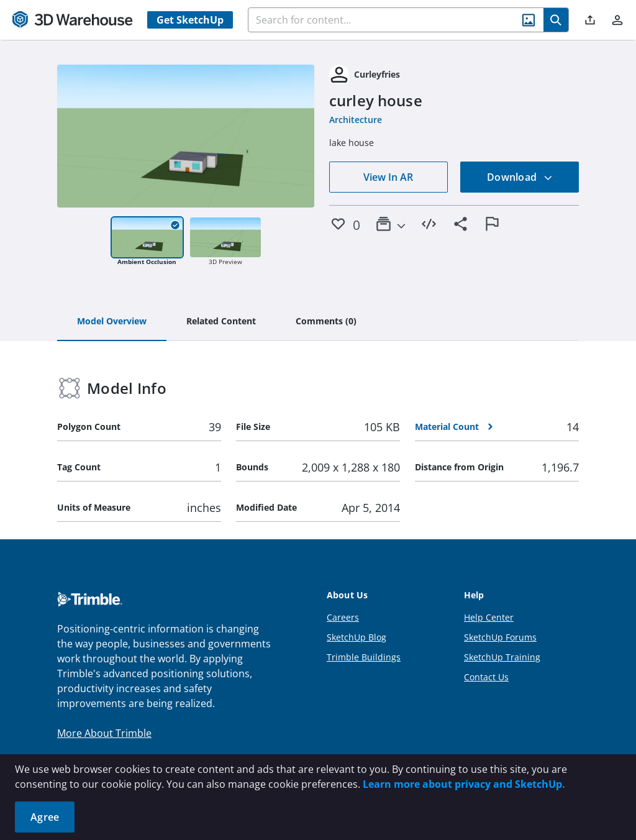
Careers (343, 617)
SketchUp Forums (500, 637)
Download (520, 177)
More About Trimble (104, 733)
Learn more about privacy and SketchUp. (464, 784)
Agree (45, 817)
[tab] (112, 322)
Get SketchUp (190, 20)
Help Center (489, 617)
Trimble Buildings (364, 657)
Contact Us (486, 677)
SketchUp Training (502, 657)
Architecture (356, 120)
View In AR (388, 177)
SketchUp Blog (357, 637)
